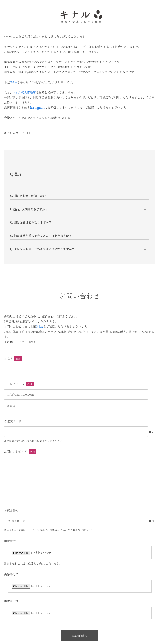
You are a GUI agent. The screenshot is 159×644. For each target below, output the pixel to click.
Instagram (37, 107)
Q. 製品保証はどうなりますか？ (31, 222)
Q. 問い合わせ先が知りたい (28, 196)
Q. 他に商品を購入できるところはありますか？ (41, 236)
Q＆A (13, 82)
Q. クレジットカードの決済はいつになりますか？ (42, 249)
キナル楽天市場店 (24, 92)
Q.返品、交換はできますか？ (29, 209)
